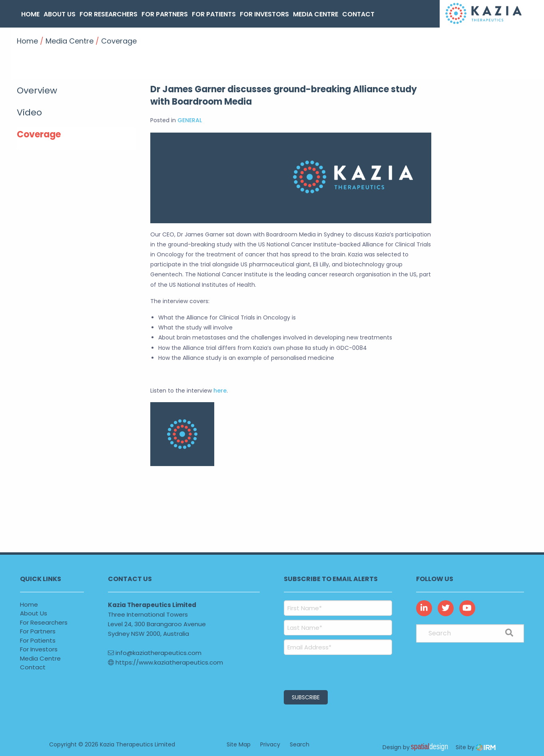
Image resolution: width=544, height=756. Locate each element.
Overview (37, 90)
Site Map (239, 744)
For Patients (214, 14)
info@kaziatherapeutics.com (155, 653)
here (220, 391)
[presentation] (332, 671)
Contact (358, 14)
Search (300, 744)
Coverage (39, 134)
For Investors (264, 14)
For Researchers (109, 14)
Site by (476, 747)
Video (29, 112)
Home (30, 14)
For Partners (165, 14)
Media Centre (316, 14)
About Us (60, 14)
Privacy (270, 744)
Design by (417, 747)
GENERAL (190, 120)
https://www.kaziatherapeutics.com (165, 662)
